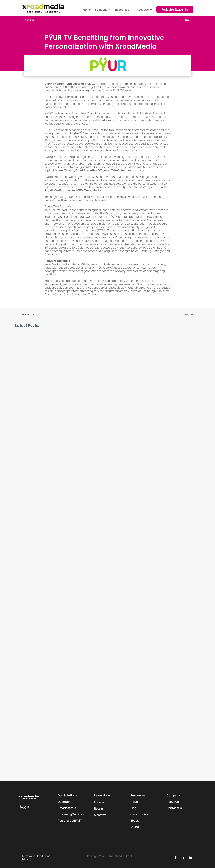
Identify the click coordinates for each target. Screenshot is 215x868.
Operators (64, 802)
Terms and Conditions (36, 856)
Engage (99, 802)
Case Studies (139, 814)
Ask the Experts (175, 9)
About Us (143, 10)
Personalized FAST (70, 821)
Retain (98, 808)
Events (135, 827)
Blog (133, 808)
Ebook (134, 821)
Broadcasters (67, 808)
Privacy (26, 859)
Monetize (100, 815)
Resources (122, 10)
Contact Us (174, 808)
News (134, 802)
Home (87, 10)
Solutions (101, 10)
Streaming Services (71, 814)
